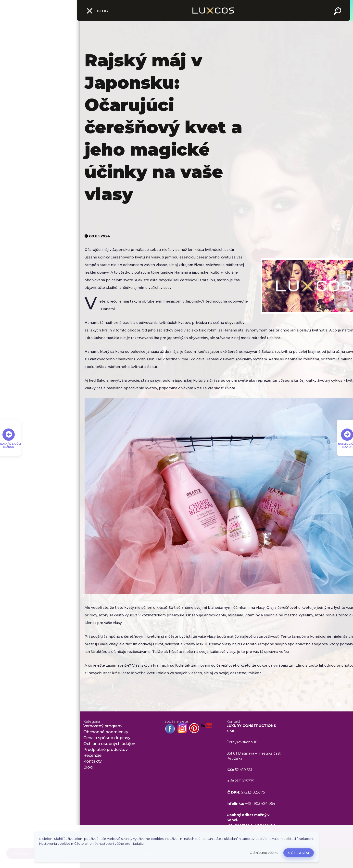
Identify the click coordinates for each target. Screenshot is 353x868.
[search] (338, 12)
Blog (97, 11)
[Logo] (213, 10)
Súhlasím (299, 853)
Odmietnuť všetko (264, 853)
